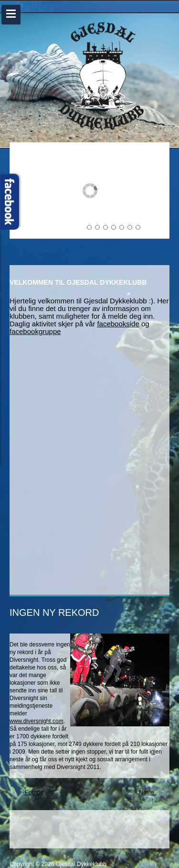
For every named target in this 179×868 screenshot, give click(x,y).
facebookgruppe (35, 331)
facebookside (118, 324)
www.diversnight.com (37, 721)
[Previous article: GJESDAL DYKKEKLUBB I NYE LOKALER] (30, 793)
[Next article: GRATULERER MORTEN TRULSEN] (151, 793)
